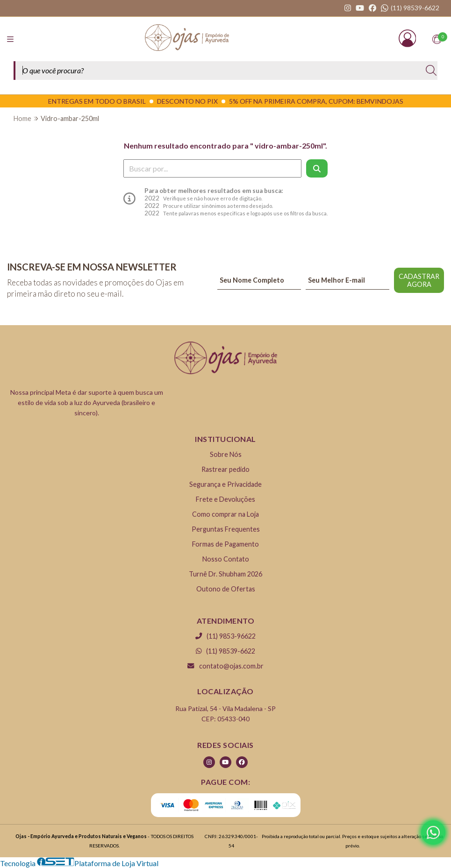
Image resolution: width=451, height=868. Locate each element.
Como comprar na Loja (225, 514)
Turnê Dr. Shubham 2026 (225, 574)
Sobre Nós (226, 454)
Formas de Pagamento (225, 544)
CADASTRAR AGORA (419, 280)
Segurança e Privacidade (225, 484)
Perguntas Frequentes (226, 529)
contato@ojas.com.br (225, 666)
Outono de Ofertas (226, 589)
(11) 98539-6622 (226, 651)
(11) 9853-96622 (225, 636)
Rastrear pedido (225, 469)
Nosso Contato (226, 559)
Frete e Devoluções (225, 499)
